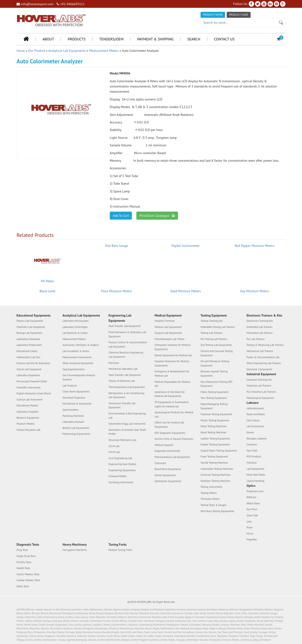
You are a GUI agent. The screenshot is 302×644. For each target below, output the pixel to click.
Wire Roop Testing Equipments (217, 511)
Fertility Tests (24, 562)
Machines (114, 363)
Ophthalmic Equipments (168, 481)
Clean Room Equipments (76, 392)
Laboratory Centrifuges (75, 327)
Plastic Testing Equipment (215, 420)
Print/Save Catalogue (157, 216)
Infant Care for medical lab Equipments (169, 425)
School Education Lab (28, 430)
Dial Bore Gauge (116, 246)
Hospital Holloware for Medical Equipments (172, 363)
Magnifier (252, 540)
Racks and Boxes (256, 414)
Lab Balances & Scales (75, 333)
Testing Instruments (212, 487)
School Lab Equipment (29, 369)
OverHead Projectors (74, 398)
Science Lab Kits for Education (33, 363)
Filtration (252, 463)
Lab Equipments (255, 469)
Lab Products (70, 386)
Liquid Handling (255, 481)
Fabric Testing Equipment (214, 392)
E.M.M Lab (114, 452)
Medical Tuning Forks (120, 550)
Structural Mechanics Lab (122, 440)
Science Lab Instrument (29, 400)
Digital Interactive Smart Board (34, 393)
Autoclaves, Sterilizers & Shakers (81, 345)
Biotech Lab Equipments (76, 428)
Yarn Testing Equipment (214, 398)
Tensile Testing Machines (214, 463)
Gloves (250, 432)
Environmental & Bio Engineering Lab (127, 416)
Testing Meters (209, 493)
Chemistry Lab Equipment (31, 327)
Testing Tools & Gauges (214, 505)
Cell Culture (253, 420)
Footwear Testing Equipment (216, 414)
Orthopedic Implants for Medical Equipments (172, 347)
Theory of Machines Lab (122, 381)
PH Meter (47, 281)
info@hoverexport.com (35, 4)
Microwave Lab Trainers (260, 333)
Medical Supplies (164, 445)
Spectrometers (71, 410)
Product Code (239, 15)
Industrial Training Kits (259, 380)
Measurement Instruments (77, 357)
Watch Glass (253, 503)
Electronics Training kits (260, 321)
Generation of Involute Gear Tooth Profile (127, 432)
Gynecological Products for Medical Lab (174, 414)
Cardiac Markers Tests (28, 580)
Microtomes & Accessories (77, 404)
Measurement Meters (104, 51)
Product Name (213, 15)
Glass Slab (252, 515)
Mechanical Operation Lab (123, 369)
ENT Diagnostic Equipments (170, 433)
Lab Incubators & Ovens (76, 351)
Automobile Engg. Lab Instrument (127, 424)
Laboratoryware (255, 408)
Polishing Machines (73, 416)
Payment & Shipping (155, 39)
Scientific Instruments (29, 387)
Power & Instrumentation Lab (263, 357)
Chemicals (160, 463)
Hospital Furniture (165, 321)
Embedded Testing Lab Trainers (218, 327)
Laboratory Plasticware (29, 345)
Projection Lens (255, 491)
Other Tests (23, 586)
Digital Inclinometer (185, 246)
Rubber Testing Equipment (215, 444)
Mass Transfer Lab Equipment (125, 375)
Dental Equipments (165, 475)
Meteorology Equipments (76, 434)
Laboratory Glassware (28, 339)
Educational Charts (27, 351)
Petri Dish (252, 451)
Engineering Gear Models (122, 464)
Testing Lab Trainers (212, 333)
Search (194, 39)
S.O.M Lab (114, 446)
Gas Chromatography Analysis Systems (79, 377)
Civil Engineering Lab (120, 458)
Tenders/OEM (111, 39)
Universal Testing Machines (216, 475)
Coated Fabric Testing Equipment (219, 451)
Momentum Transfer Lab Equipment (122, 405)
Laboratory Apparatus (28, 375)
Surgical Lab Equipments (168, 333)
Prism (250, 527)
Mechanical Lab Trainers (260, 351)
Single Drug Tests (26, 556)
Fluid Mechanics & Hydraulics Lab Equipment (127, 334)
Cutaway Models (117, 476)
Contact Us (224, 39)
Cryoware (252, 444)
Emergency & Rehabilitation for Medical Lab (172, 374)
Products (77, 39)
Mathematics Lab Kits (28, 357)
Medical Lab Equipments (168, 327)
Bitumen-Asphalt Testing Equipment (214, 374)
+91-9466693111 (71, 4)
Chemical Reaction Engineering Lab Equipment (126, 355)
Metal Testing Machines (214, 426)
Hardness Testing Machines (216, 481)
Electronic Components (259, 369)
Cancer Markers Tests (28, 574)
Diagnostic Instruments (167, 451)
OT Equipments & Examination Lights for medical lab (172, 404)
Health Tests (23, 568)
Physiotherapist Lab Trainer (170, 339)
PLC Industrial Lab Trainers (261, 392)
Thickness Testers (210, 499)
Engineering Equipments (122, 470)
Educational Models (27, 405)
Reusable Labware (257, 439)
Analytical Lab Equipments (67, 51)
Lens (249, 522)
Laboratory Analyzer (73, 422)
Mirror (250, 534)
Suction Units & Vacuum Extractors (174, 439)
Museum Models (26, 424)
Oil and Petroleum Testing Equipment (215, 363)
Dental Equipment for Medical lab (173, 355)
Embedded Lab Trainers (259, 327)
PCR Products (254, 457)
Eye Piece (252, 509)
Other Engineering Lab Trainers (264, 363)
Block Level (48, 291)
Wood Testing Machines (214, 432)
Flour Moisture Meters (117, 291)
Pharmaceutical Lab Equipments (172, 457)
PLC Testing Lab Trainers (214, 339)
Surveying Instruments (121, 482)
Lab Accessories (255, 426)
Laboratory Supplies (27, 412)
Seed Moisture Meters (186, 291)
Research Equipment (28, 418)
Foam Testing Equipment (214, 457)
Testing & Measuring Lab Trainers (265, 345)
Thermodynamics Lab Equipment (127, 387)
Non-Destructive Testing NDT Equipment (216, 384)
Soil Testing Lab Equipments (216, 345)
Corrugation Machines (75, 550)
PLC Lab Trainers (256, 339)
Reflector (252, 497)
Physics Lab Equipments (30, 321)
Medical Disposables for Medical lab (172, 384)
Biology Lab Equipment (29, 333)
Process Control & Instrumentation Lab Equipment (128, 344)
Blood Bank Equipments (168, 469)
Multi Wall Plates (256, 475)
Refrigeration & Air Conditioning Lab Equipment (126, 395)
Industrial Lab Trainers (259, 386)
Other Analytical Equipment (78, 363)
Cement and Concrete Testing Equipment (217, 353)
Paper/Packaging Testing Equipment (214, 406)
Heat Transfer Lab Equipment (125, 326)
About (48, 39)
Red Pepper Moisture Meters (255, 246)
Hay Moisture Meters (254, 291)
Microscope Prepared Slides (32, 381)
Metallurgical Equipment (260, 398)
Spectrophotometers (74, 369)
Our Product (37, 51)
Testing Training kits (212, 321)
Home (21, 51)
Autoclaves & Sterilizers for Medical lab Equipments (170, 394)
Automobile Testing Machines (217, 469)
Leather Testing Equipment (215, 439)
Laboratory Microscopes (76, 321)
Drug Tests (22, 550)
